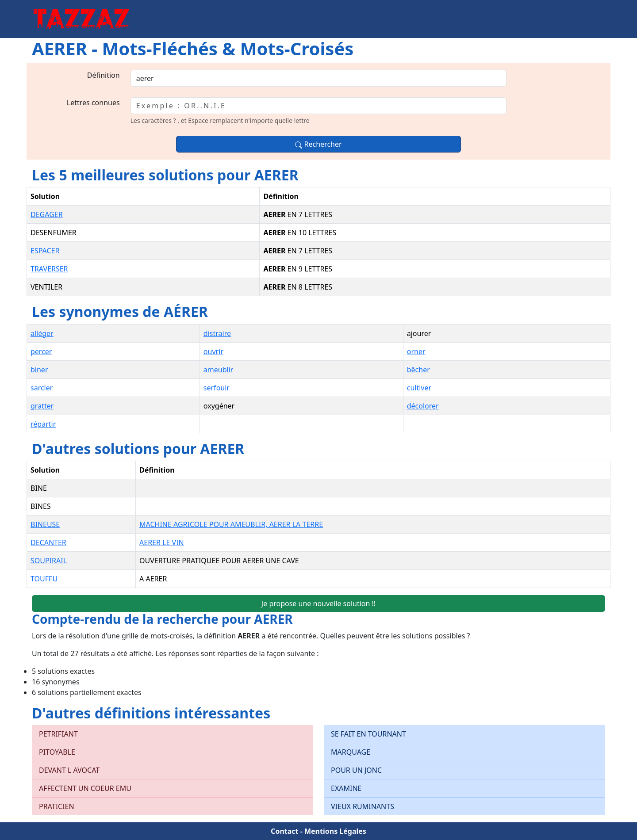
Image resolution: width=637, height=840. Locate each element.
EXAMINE (346, 788)
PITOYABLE (57, 752)
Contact (284, 831)
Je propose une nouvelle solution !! (318, 603)
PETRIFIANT (58, 734)
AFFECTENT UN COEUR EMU (85, 788)
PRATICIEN (57, 806)
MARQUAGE (351, 752)
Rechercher (318, 144)
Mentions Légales (335, 831)
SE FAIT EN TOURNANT (368, 734)
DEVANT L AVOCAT (69, 770)
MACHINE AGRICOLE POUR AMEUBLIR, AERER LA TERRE (231, 524)
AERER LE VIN (162, 542)
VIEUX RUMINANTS (363, 806)
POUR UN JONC (356, 770)
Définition (104, 75)
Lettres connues (93, 103)
